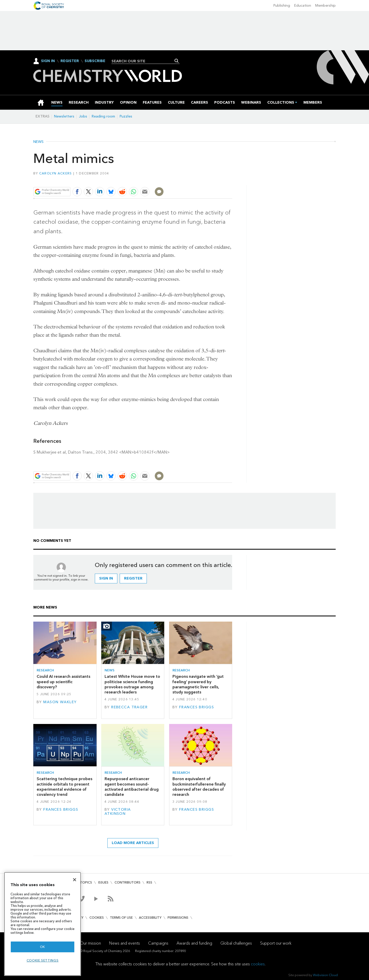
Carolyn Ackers (56, 173)
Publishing (282, 6)
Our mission (90, 943)
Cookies (97, 918)
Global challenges (236, 943)
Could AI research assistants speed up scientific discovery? (63, 682)
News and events (125, 943)
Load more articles (133, 843)
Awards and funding (194, 943)
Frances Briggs (197, 707)
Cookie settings (43, 960)
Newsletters (64, 116)
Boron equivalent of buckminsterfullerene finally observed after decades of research (199, 787)
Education (303, 6)
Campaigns (158, 943)
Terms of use (121, 918)
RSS (149, 882)
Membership (325, 6)
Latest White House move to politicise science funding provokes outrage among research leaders (132, 684)
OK (43, 947)
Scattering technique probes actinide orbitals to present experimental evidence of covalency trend (64, 787)
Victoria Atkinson (118, 812)
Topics (86, 882)
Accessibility (150, 918)
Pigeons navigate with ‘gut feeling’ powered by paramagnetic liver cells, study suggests (198, 684)
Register (70, 61)
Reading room (103, 116)
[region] (43, 924)
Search (177, 61)
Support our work (276, 943)
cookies (258, 964)
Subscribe (95, 61)
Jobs (83, 116)
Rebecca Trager (129, 707)
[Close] (75, 880)
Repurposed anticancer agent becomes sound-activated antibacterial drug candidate (132, 787)
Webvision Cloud (325, 975)
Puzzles (126, 116)
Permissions (178, 918)
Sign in (106, 578)
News (38, 142)
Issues (103, 882)
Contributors (127, 882)
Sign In (48, 61)
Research (45, 670)
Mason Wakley (60, 702)
